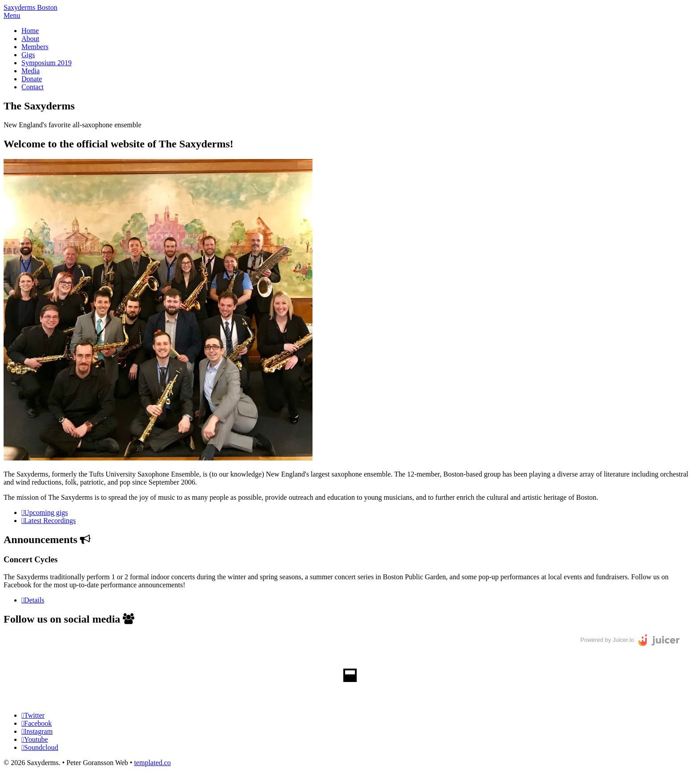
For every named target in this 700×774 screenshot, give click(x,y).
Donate (32, 79)
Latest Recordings (50, 521)
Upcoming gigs (46, 513)
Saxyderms (30, 7)
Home (30, 31)
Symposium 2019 (46, 63)
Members (35, 47)
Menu (12, 15)
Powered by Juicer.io (607, 640)
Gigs (28, 55)
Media (31, 71)
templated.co (152, 763)
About (30, 39)
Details (34, 600)
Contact (33, 87)
